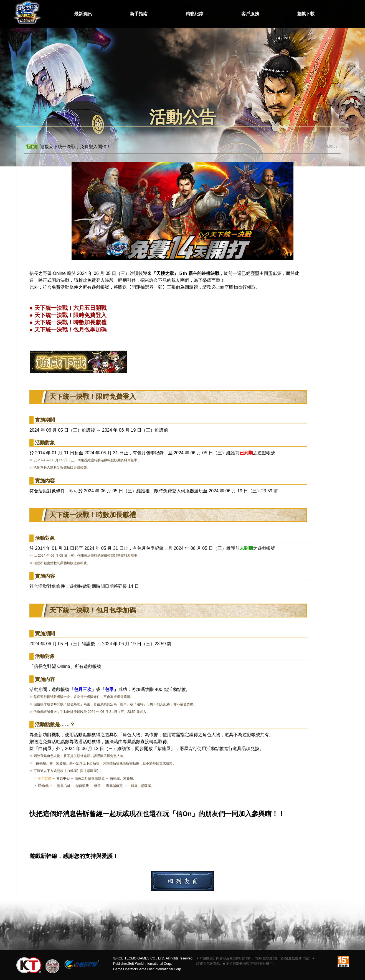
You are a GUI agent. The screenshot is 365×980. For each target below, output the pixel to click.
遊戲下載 (306, 14)
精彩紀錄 (194, 14)
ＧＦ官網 (44, 778)
